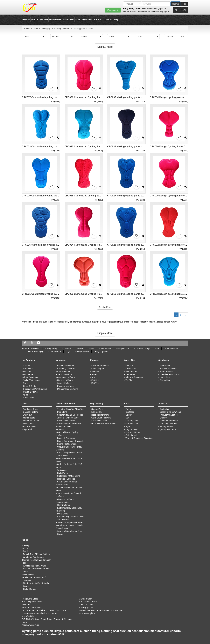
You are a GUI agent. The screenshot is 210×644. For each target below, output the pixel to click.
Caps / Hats (29, 398)
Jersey (26, 545)
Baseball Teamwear (66, 438)
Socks (60, 534)
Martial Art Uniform (32, 421)
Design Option (123, 349)
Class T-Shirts (30, 386)
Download (108, 19)
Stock (78, 19)
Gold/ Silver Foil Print (101, 418)
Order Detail (131, 435)
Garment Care (132, 424)
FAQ (157, 349)
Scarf (94, 377)
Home (27, 29)
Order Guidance (171, 349)
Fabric (128, 409)
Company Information (169, 424)
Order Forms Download (170, 412)
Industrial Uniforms (66, 366)
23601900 (146, 9)
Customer (67, 349)
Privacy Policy (51, 349)
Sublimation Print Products (35, 389)
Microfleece (28, 574)
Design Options (101, 351)
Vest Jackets (29, 374)
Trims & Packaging (42, 29)
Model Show (87, 19)
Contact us (165, 409)
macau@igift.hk (163, 11)
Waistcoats (62, 470)
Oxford (26, 586)
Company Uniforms (66, 369)
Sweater (95, 372)
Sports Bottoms (167, 372)
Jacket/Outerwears (32, 380)
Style (128, 426)
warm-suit (28, 415)
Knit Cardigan (98, 369)
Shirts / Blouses (64, 426)
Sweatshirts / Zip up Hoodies (70, 415)
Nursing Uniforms (65, 380)
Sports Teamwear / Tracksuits (71, 441)
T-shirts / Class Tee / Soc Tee (70, 409)
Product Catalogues (169, 415)
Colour (129, 415)
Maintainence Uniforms (68, 389)
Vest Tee (27, 372)
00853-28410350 (146, 11)
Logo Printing (132, 429)
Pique (26, 548)
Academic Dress (30, 409)
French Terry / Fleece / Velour (37, 554)
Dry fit (26, 551)
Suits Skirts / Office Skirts (69, 476)
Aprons (26, 395)
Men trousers (132, 372)
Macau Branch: (131, 11)
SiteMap (80, 349)
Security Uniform (65, 374)
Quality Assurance (168, 429)
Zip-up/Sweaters (31, 377)
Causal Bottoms (30, 392)
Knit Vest (95, 383)
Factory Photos (167, 426)
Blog (116, 19)
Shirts (26, 383)
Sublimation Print (99, 421)
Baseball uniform (31, 412)
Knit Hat (95, 380)
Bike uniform (165, 380)
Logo (68, 351)
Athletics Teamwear (168, 369)
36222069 (61, 610)
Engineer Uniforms (66, 386)
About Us (26, 19)
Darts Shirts (165, 377)
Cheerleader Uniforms (170, 374)
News (92, 349)
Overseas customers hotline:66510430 (39, 613)
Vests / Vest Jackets (66, 421)
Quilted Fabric (30, 589)
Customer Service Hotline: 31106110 (39, 610)
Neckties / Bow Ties (66, 479)
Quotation (130, 412)
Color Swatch (105, 349)
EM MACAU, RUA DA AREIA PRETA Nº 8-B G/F (101, 610)
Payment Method (133, 432)
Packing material (62, 29)
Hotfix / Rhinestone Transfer (104, 424)
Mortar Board (29, 418)
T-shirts (26, 366)
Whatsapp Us (113, 10)
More (182, 37)
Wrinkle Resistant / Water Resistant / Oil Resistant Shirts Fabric (36, 569)
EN (184, 10)
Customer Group (142, 349)
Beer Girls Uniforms (66, 377)
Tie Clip (129, 380)
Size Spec (98, 19)
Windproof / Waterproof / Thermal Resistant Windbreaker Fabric (36, 560)
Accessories (29, 424)
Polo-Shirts (28, 369)
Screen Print (97, 409)
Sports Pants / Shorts (67, 444)
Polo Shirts (62, 412)
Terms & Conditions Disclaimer (139, 438)
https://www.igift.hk (30, 625)
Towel (94, 374)
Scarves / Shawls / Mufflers (70, 531)
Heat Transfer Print (100, 415)
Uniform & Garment (40, 19)
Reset (170, 37)
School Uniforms (65, 383)
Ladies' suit (131, 369)
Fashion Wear (30, 426)
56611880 (37, 608)
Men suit (129, 366)
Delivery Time (132, 421)
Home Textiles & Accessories (61, 19)
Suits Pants (62, 473)
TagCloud (27, 429)
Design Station (82, 351)
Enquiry (163, 418)
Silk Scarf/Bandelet (100, 366)
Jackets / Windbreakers (68, 418)
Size (128, 418)
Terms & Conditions (31, 349)
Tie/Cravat (130, 374)
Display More (105, 307)
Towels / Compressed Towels (70, 522)
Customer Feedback (169, 421)
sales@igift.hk (159, 9)
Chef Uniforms (64, 372)
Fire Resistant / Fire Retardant (37, 583)
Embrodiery (97, 412)
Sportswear (165, 366)
